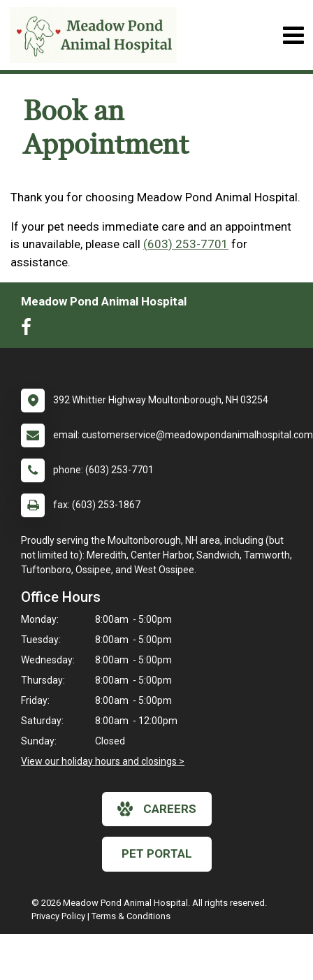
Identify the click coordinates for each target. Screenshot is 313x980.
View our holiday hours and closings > (103, 761)
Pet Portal (157, 853)
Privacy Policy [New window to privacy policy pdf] (58, 916)
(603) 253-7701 (186, 244)
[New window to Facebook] (30, 330)
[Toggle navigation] (293, 35)
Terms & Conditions (131, 916)
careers (157, 809)
